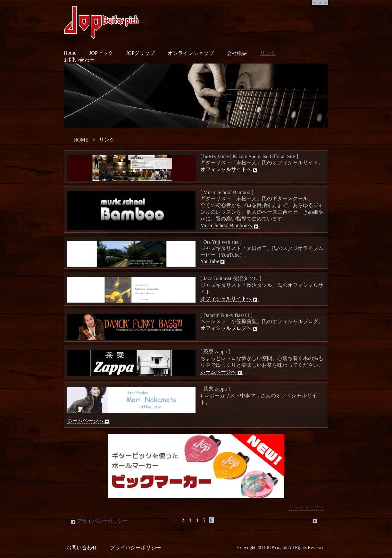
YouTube (213, 262)
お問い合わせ (79, 60)
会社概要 (237, 53)
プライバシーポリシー (99, 521)
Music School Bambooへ (230, 226)
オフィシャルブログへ (229, 328)
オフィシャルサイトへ (229, 169)
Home (70, 53)
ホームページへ (222, 372)
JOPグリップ (141, 53)
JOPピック (101, 53)
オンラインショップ (191, 53)
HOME (81, 140)
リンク (268, 53)
